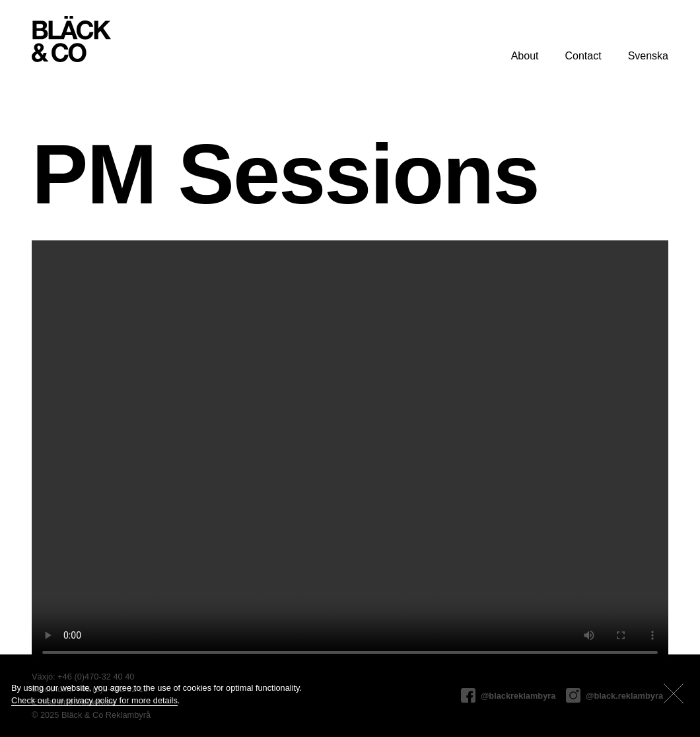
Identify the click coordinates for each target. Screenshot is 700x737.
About (525, 56)
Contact (583, 56)
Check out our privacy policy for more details (94, 700)
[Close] (674, 693)
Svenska (648, 56)
